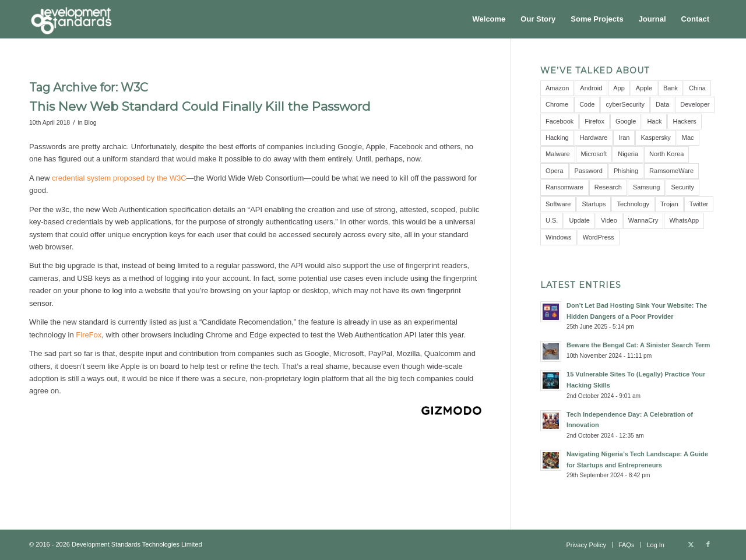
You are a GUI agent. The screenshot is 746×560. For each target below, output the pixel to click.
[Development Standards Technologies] (71, 19)
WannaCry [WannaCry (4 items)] (643, 220)
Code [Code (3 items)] (587, 104)
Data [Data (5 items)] (662, 104)
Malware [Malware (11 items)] (558, 154)
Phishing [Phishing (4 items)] (626, 171)
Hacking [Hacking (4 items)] (557, 138)
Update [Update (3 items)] (579, 220)
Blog (91, 122)
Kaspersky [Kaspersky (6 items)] (655, 138)
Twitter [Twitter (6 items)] (699, 204)
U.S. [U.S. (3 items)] (552, 220)
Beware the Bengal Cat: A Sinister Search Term (638, 345)
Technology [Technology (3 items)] (633, 204)
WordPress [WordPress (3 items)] (599, 237)
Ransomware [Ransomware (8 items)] (564, 187)
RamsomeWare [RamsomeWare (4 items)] (671, 171)
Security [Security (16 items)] (682, 187)
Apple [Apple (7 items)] (644, 88)
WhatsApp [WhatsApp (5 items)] (684, 220)
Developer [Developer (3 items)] (695, 104)
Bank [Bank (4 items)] (671, 88)
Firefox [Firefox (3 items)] (594, 121)
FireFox (89, 335)
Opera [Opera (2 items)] (555, 171)
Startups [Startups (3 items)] (594, 204)
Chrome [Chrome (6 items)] (557, 104)
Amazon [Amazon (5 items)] (557, 88)
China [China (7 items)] (697, 88)
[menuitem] (489, 19)
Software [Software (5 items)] (558, 204)
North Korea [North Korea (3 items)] (666, 154)
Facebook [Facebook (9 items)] (559, 121)
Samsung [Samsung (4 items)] (646, 187)
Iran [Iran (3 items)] (624, 138)
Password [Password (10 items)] (589, 171)
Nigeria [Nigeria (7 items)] (628, 154)
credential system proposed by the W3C (119, 178)
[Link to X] (691, 544)
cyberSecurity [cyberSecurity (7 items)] (625, 104)
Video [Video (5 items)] (609, 220)
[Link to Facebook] (708, 544)
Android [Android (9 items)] (591, 88)
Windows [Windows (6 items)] (559, 237)
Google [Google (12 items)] (626, 121)
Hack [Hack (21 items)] (654, 121)
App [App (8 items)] (619, 88)
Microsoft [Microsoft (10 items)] (594, 154)
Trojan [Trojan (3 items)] (669, 204)
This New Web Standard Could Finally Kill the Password (200, 106)
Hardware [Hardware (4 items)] (594, 138)
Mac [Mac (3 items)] (688, 138)
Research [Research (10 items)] (608, 187)
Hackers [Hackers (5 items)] (684, 121)
